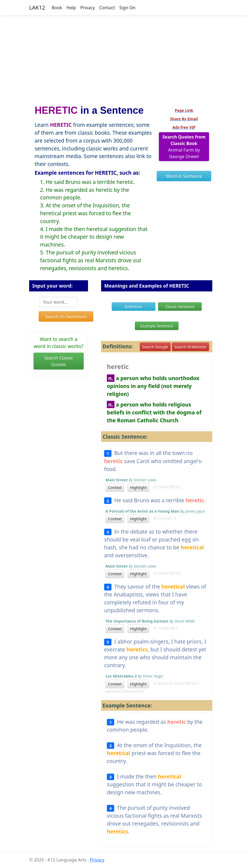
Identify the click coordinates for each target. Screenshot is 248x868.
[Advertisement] (124, 58)
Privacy (88, 8)
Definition (134, 307)
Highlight (138, 487)
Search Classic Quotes (58, 361)
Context (115, 487)
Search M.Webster (190, 347)
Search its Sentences (66, 316)
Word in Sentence (184, 176)
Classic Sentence (180, 307)
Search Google (155, 347)
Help (71, 8)
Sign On (127, 8)
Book (57, 8)
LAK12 (37, 7)
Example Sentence (157, 326)
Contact (107, 8)
